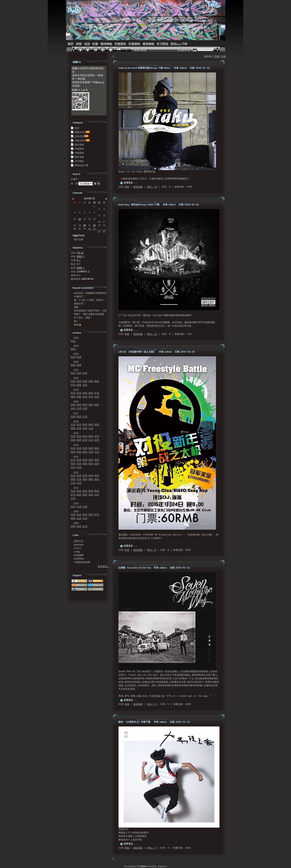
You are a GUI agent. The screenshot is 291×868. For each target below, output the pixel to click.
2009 (76, 512)
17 (104, 222)
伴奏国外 (120, 44)
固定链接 (138, 187)
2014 (76, 445)
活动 (87, 44)
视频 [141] (80, 132)
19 (80, 225)
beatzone (79, 545)
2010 (76, 504)
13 (85, 219)
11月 (91, 397)
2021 (76, 370)
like (76, 321)
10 (104, 216)
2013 (76, 457)
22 (94, 225)
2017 (76, 414)
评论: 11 (152, 187)
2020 (76, 378)
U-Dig (77, 552)
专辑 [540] (80, 141)
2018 (76, 402)
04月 (85, 373)
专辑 (95, 44)
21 (89, 225)
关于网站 (162, 44)
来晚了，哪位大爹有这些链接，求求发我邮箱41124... (90, 314)
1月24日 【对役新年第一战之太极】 (137, 352)
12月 (97, 397)
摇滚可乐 (79, 541)
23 (99, 225)
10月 (85, 385)
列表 (224, 56)
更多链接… (103, 566)
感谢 (76, 307)
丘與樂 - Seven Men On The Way (135, 568)
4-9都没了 (79, 297)
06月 (97, 381)
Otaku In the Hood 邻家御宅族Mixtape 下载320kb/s (144, 68)
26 (80, 229)
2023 (76, 354)
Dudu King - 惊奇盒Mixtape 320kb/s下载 (139, 205)
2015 (76, 433)
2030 (76, 338)
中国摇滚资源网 (82, 562)
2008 (76, 523)
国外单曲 (148, 44)
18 (75, 225)
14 (89, 219)
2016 (76, 422)
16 (99, 222)
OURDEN (79, 559)
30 (85, 206)
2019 (76, 390)
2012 (76, 472)
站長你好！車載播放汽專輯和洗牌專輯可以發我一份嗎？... (90, 293)
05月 (73, 349)
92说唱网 (79, 555)
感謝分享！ (80, 304)
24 (104, 225)
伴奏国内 (134, 44)
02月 (79, 357)
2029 (76, 346)
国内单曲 (106, 44)
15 (94, 219)
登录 (76, 236)
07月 (73, 385)
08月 (73, 365)
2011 (76, 488)
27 (85, 229)
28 (75, 206)
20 (85, 225)
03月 (73, 341)
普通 (217, 56)
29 (80, 206)
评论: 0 (151, 550)
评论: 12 (152, 334)
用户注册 (79, 240)
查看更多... (130, 183)
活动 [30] (79, 136)
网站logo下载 (179, 44)
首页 (71, 44)
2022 (76, 362)
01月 (73, 357)
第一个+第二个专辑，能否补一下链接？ (90, 300)
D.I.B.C (78, 548)
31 (89, 206)
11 (75, 219)
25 (75, 229)
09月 (79, 365)
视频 (79, 44)
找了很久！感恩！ (83, 318)
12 (80, 219)
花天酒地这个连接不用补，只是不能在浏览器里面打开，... (90, 311)
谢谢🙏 (78, 325)
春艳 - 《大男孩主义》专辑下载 (134, 722)
